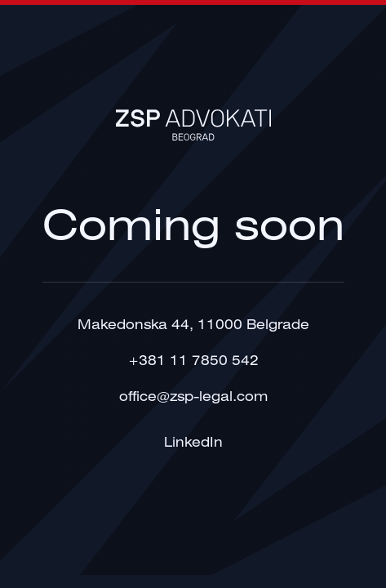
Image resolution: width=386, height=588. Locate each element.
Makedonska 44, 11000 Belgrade (193, 325)
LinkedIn (193, 443)
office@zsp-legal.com (193, 397)
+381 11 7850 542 (193, 361)
